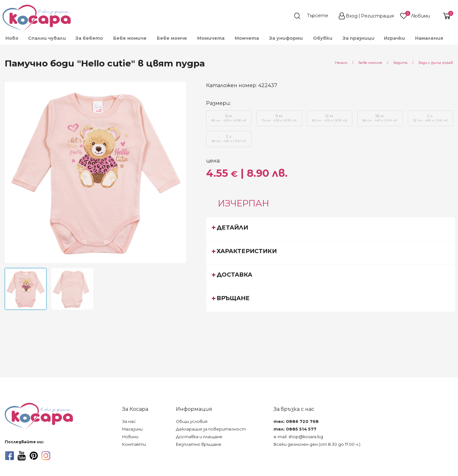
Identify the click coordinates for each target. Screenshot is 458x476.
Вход (352, 16)
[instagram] (46, 456)
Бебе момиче (130, 38)
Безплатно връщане (199, 444)
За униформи (286, 38)
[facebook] (10, 456)
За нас (129, 421)
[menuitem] (12, 38)
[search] (314, 16)
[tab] (331, 229)
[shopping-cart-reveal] (444, 16)
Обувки (323, 38)
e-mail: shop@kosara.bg (298, 437)
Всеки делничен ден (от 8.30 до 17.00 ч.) (317, 444)
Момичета (211, 38)
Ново (12, 38)
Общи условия (192, 421)
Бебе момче (172, 38)
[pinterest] (34, 456)
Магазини (132, 429)
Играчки (394, 38)
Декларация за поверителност (211, 429)
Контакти (134, 444)
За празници (358, 38)
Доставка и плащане (199, 437)
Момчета (247, 38)
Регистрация (377, 16)
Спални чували (47, 38)
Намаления (429, 38)
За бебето (89, 38)
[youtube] (22, 456)
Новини (130, 437)
